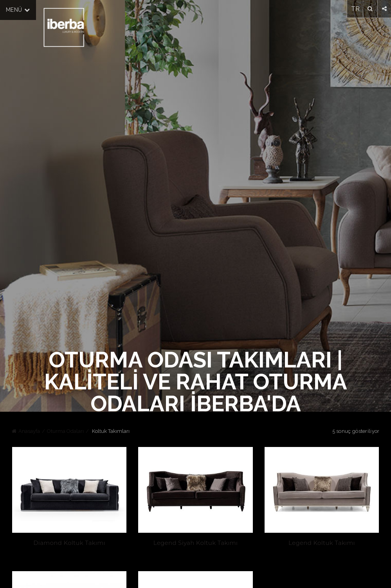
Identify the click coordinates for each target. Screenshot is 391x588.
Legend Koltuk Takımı (322, 543)
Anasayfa (29, 431)
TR (356, 9)
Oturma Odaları (65, 431)
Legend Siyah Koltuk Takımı (196, 543)
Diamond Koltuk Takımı (69, 543)
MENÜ (18, 10)
